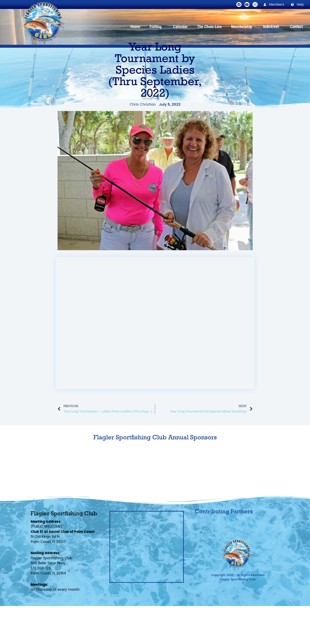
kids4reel (272, 27)
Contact (296, 27)
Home (135, 27)
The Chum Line (209, 27)
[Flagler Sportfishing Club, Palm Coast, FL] (147, 547)
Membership (243, 27)
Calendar (180, 27)
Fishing (157, 27)
